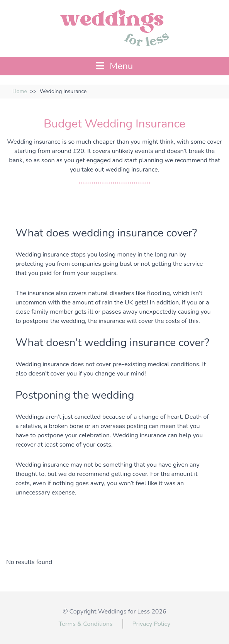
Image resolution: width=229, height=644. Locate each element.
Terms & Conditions (86, 624)
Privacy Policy (152, 624)
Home (20, 91)
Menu (115, 66)
